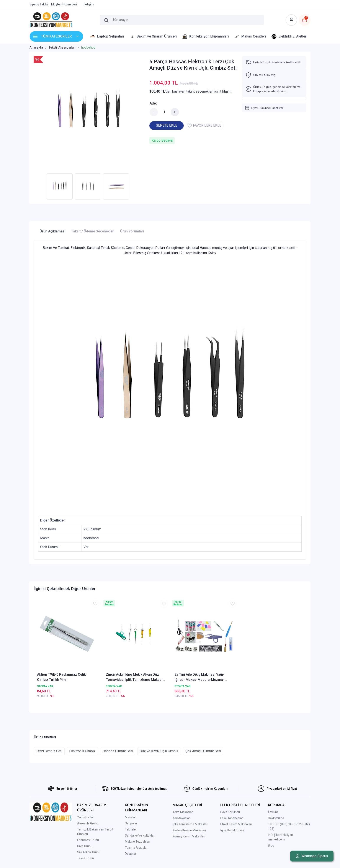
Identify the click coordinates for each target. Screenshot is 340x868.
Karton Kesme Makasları (189, 830)
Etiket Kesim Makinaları (236, 824)
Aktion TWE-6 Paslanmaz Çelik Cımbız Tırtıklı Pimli (61, 677)
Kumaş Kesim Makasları (189, 836)
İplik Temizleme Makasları (190, 824)
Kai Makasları (182, 818)
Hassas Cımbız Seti (118, 751)
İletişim (273, 812)
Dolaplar (131, 854)
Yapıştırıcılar (86, 817)
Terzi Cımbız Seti (49, 751)
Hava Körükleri (230, 812)
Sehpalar (131, 823)
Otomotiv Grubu (88, 840)
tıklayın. (226, 91)
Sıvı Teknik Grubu (89, 852)
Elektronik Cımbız (82, 751)
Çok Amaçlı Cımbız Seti (203, 751)
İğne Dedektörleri (232, 830)
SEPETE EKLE (167, 125)
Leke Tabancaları (232, 818)
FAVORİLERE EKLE (204, 126)
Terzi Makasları (183, 812)
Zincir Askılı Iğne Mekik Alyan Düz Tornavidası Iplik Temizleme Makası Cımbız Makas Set (134, 677)
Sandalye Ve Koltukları (140, 835)
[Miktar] (164, 112)
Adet (153, 103)
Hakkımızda (276, 818)
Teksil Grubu (86, 858)
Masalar (130, 817)
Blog (271, 845)
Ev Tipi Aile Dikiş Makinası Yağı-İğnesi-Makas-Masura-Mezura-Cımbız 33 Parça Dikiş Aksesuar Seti (203, 677)
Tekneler (131, 829)
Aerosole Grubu (88, 823)
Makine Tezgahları (137, 842)
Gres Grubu (85, 846)
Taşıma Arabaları (137, 848)
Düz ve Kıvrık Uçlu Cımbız (159, 751)
